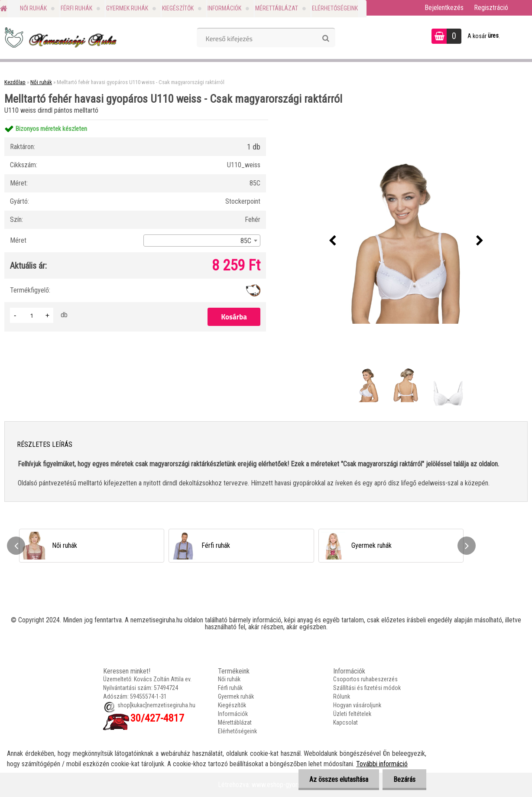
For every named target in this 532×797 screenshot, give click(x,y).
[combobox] (202, 241)
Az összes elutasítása (339, 779)
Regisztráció (491, 8)
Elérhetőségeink (335, 8)
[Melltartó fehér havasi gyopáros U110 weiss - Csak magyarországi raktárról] (406, 241)
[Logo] (60, 37)
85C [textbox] (246, 241)
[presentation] (332, 241)
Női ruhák (33, 8)
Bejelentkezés (444, 8)
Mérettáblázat (277, 8)
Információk (224, 8)
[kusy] (32, 315)
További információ (382, 764)
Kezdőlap (15, 82)
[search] (326, 39)
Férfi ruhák (76, 8)
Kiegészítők (178, 8)
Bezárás (404, 779)
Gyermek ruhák (127, 8)
